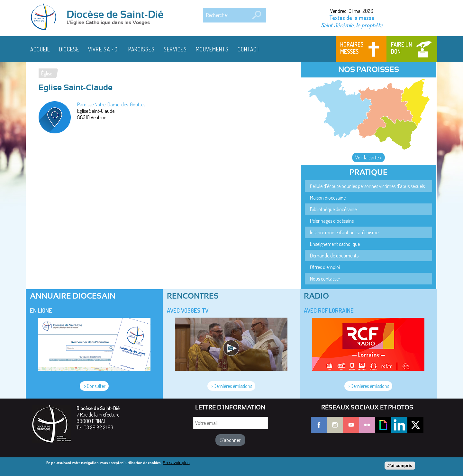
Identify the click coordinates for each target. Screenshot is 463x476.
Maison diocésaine (328, 198)
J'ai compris (400, 467)
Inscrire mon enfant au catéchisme (344, 232)
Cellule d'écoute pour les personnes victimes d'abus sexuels (367, 186)
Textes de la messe (352, 18)
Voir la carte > (368, 157)
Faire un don (401, 48)
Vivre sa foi (104, 49)
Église (47, 73)
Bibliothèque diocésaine (333, 209)
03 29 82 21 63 (98, 427)
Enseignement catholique (335, 244)
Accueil (40, 49)
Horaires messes (352, 48)
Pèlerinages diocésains (332, 221)
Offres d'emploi (325, 267)
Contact (249, 49)
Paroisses (141, 49)
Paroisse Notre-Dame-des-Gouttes (111, 104)
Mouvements (212, 49)
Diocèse (69, 49)
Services (175, 49)
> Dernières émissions (231, 386)
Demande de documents (334, 256)
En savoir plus (176, 464)
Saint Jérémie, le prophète (352, 25)
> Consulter (94, 386)
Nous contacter (325, 279)
